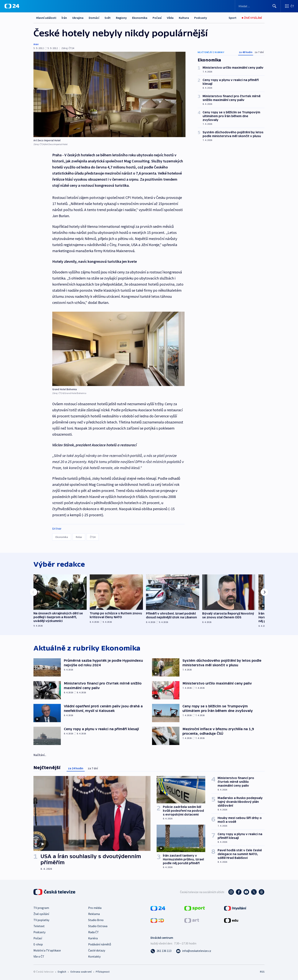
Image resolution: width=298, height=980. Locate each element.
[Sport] (233, 18)
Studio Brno (96, 920)
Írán (64, 18)
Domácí (94, 18)
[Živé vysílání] (252, 18)
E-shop (38, 944)
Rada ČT (94, 932)
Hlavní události (46, 18)
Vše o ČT (39, 956)
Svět (108, 18)
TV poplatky (41, 920)
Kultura (184, 18)
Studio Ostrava (98, 926)
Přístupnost (103, 972)
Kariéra (93, 938)
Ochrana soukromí (81, 972)
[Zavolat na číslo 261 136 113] (161, 951)
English (62, 972)
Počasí (157, 18)
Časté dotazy (97, 950)
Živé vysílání (41, 914)
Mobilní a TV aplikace (47, 950)
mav (36, 44)
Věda (170, 18)
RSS (262, 972)
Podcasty (201, 18)
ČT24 (93, 537)
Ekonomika (140, 18)
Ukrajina (78, 18)
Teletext (39, 926)
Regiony (121, 18)
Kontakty (94, 956)
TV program (41, 908)
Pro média (95, 908)
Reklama (94, 914)
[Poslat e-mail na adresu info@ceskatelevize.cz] (194, 951)
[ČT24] (12, 6)
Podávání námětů (100, 944)
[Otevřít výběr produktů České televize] (289, 6)
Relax (79, 537)
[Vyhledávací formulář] (258, 6)
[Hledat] (274, 6)
